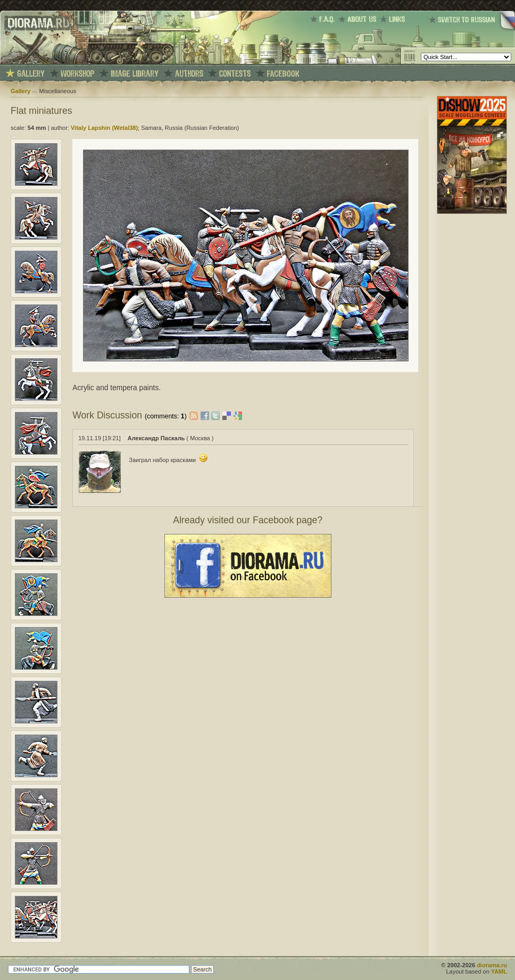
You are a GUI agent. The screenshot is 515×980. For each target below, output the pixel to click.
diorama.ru (492, 965)
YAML (499, 971)
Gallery (20, 91)
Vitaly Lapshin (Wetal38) (104, 128)
